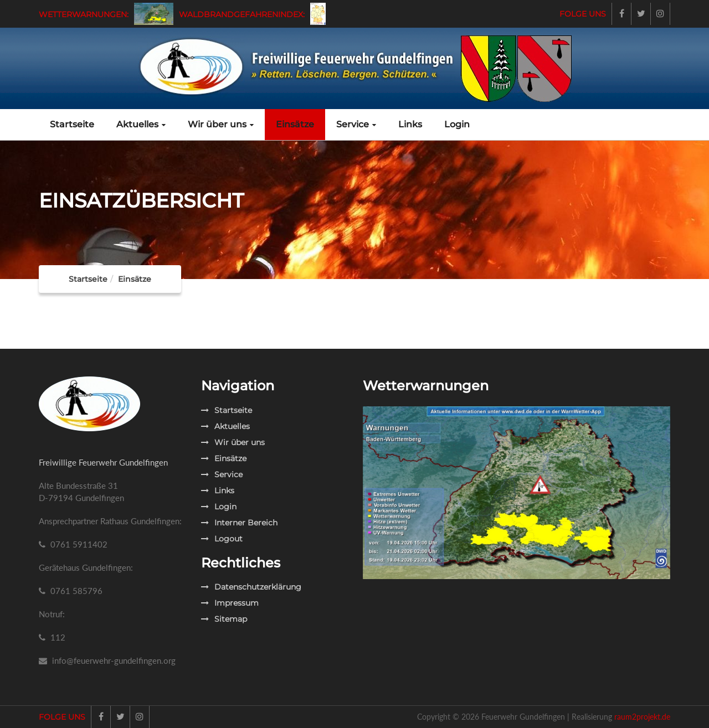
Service (356, 124)
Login (457, 124)
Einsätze (295, 124)
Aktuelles (141, 124)
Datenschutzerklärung (251, 587)
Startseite (72, 124)
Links (410, 124)
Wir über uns (221, 124)
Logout (222, 539)
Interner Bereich (239, 523)
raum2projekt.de (642, 717)
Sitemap (224, 619)
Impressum (230, 603)
